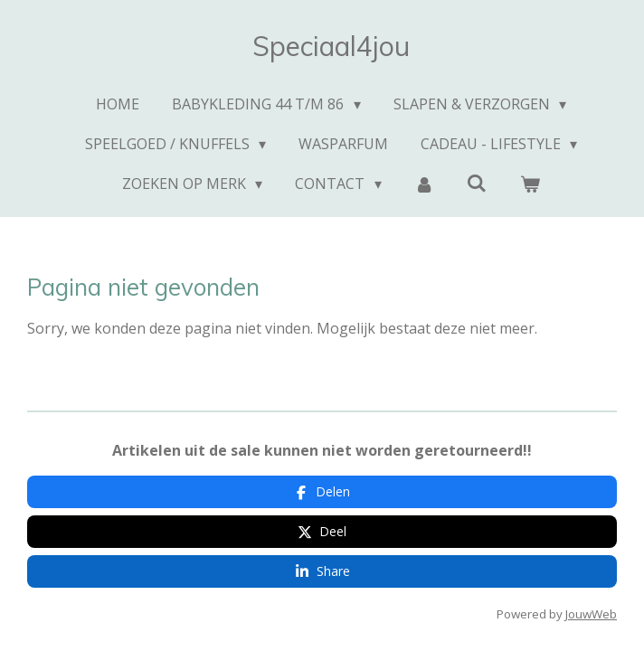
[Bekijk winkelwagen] (530, 184)
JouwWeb (591, 614)
